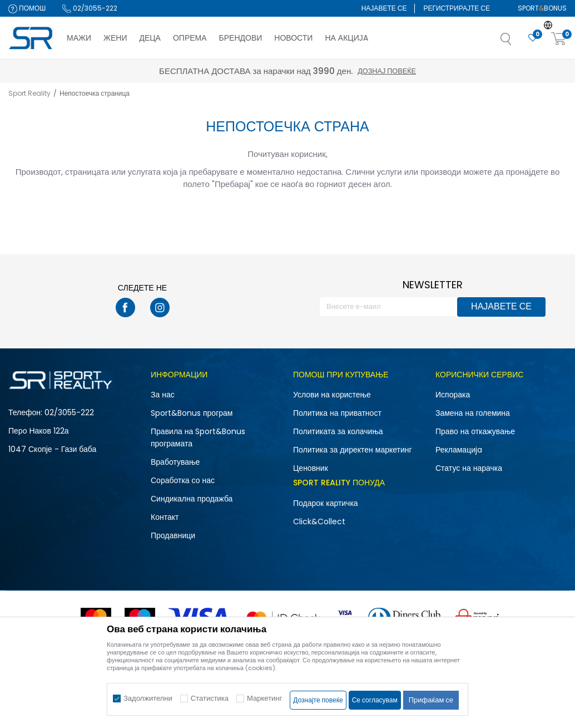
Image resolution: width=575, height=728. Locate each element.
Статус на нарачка (469, 468)
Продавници (173, 535)
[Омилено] (533, 38)
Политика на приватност (337, 413)
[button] (517, 42)
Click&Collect (319, 522)
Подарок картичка (326, 503)
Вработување (175, 462)
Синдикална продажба (192, 499)
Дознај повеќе (387, 71)
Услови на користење (332, 395)
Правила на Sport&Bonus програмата (198, 437)
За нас (163, 395)
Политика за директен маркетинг (353, 450)
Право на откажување (475, 431)
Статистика (210, 698)
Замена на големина (473, 413)
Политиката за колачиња (338, 431)
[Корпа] (559, 39)
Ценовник (311, 468)
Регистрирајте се (457, 8)
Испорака (453, 395)
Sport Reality (29, 93)
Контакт (165, 517)
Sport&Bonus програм (192, 413)
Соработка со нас (183, 480)
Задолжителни (148, 698)
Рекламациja (459, 450)
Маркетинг (264, 698)
